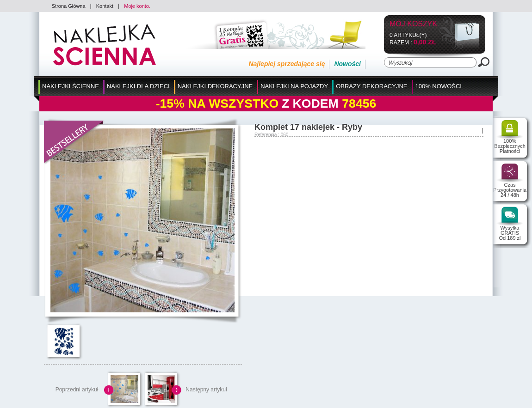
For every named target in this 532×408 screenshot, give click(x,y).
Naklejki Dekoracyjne (215, 86)
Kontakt (105, 6)
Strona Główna (69, 6)
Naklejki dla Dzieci (138, 86)
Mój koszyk (413, 24)
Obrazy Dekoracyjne (371, 86)
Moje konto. (137, 6)
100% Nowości (439, 86)
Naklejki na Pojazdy (294, 86)
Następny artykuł (206, 390)
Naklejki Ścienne (71, 86)
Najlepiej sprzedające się (287, 64)
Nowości (347, 64)
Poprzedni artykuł (77, 390)
